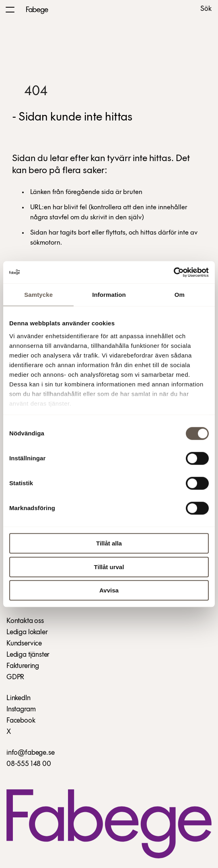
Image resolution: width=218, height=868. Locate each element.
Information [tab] (109, 295)
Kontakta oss (25, 621)
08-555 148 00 (29, 764)
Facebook (21, 721)
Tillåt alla (109, 543)
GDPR (15, 677)
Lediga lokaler (27, 632)
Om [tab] (180, 295)
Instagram (21, 710)
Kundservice (24, 644)
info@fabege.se (30, 753)
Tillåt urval (109, 567)
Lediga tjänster (28, 655)
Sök (206, 9)
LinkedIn (19, 698)
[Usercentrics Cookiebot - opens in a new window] (174, 272)
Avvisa (109, 590)
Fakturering (23, 666)
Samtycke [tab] (38, 295)
